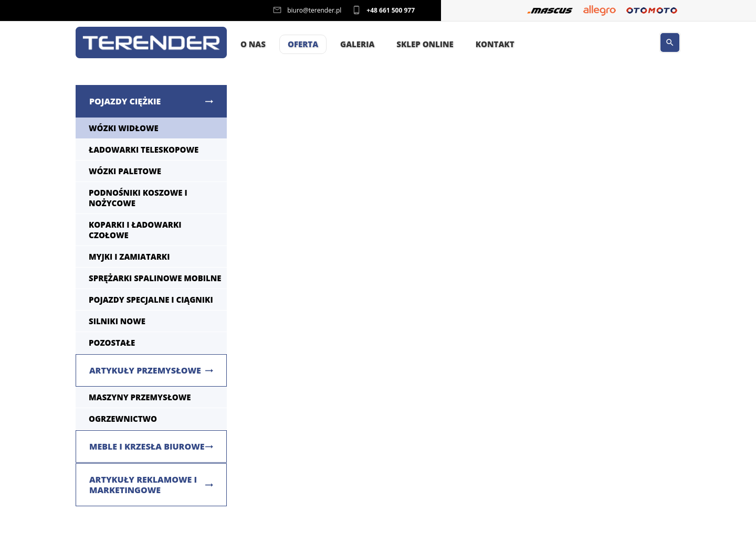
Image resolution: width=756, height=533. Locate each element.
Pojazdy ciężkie (125, 101)
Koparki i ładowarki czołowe (135, 230)
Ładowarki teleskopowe (144, 150)
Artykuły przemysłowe (145, 370)
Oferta (303, 44)
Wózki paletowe (125, 171)
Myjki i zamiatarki (129, 257)
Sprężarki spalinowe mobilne (155, 278)
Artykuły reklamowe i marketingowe (143, 485)
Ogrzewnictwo (123, 419)
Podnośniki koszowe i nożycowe (138, 198)
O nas (253, 44)
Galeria (357, 44)
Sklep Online (425, 44)
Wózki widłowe (124, 128)
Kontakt (495, 44)
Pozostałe (112, 343)
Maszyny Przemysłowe (140, 397)
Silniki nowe (117, 321)
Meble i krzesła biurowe (147, 446)
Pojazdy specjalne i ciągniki (151, 300)
